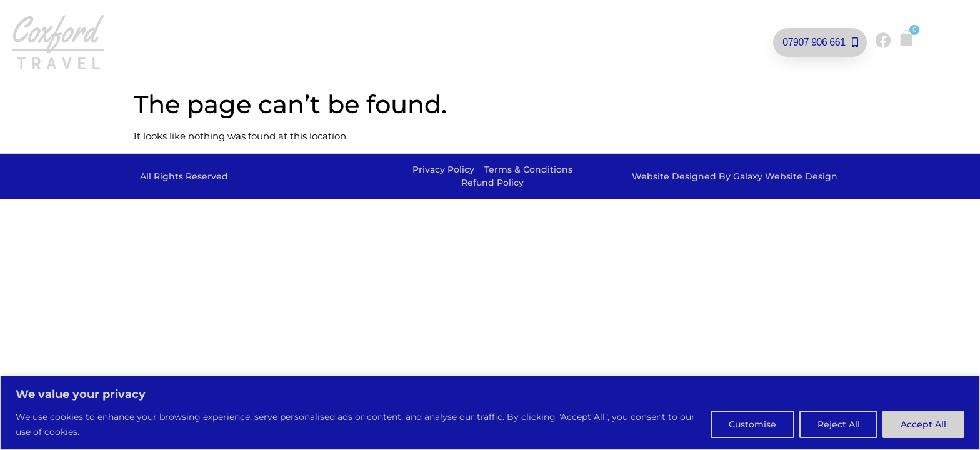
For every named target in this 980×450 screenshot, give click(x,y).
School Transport (407, 59)
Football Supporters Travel (637, 28)
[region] (490, 413)
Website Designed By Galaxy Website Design (735, 176)
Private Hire (486, 28)
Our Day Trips (262, 28)
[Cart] (906, 38)
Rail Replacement (377, 28)
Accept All (923, 424)
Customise (752, 424)
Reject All (838, 424)
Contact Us (523, 59)
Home (185, 28)
